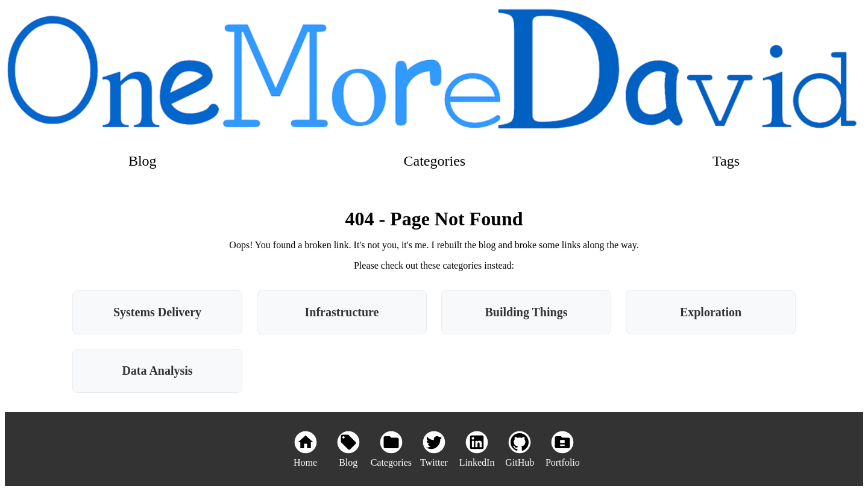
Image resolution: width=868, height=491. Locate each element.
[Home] (305, 449)
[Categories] (391, 449)
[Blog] (348, 449)
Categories (435, 161)
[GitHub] (520, 449)
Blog (143, 161)
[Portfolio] (563, 449)
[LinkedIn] (477, 449)
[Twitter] (434, 449)
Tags (726, 161)
